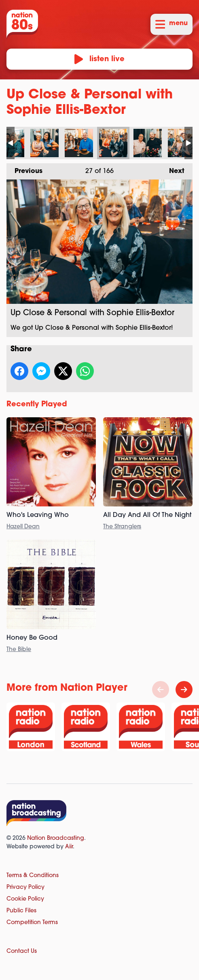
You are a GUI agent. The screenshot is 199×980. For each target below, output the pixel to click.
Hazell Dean (23, 527)
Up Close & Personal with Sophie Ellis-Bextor (44, 143)
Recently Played (37, 405)
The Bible (19, 650)
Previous (24, 169)
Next (173, 169)
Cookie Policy (25, 899)
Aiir (69, 847)
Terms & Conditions (33, 876)
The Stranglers (122, 527)
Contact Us (22, 951)
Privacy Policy (25, 887)
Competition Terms (32, 923)
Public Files (21, 911)
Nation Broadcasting (56, 838)
